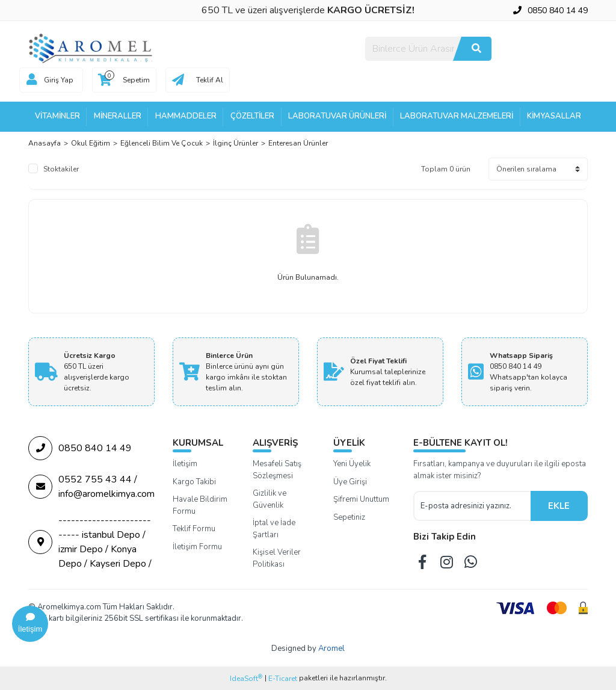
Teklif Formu (194, 529)
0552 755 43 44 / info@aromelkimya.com (91, 487)
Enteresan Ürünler (298, 143)
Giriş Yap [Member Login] (59, 80)
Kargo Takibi (194, 482)
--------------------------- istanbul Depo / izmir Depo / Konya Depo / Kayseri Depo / (90, 542)
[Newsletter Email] (472, 506)
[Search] (428, 49)
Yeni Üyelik (352, 464)
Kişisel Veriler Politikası (277, 558)
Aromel (331, 648)
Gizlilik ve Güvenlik (269, 499)
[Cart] (124, 80)
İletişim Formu (197, 547)
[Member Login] (32, 80)
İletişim (185, 464)
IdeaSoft (246, 678)
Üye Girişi (350, 482)
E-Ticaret (283, 679)
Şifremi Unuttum (361, 499)
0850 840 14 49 (80, 448)
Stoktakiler (61, 169)
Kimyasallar (554, 116)
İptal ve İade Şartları (274, 529)
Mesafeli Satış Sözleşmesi (277, 470)
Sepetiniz (349, 517)
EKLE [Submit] (559, 506)
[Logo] (91, 48)
